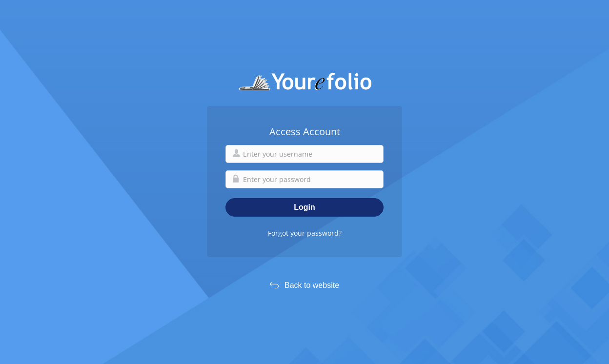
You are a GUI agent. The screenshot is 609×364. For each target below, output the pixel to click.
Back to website (312, 285)
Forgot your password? (305, 233)
